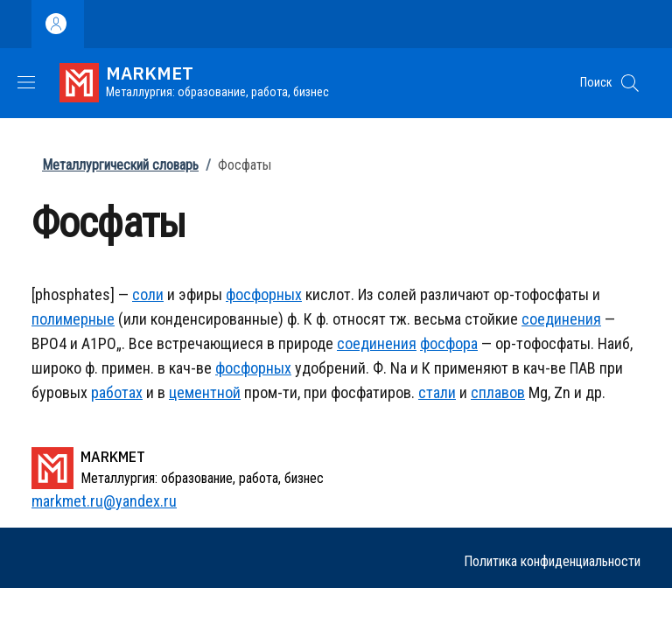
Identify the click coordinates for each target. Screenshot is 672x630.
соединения (561, 319)
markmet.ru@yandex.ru (104, 501)
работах (117, 392)
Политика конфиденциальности (552, 561)
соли (148, 294)
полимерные (73, 319)
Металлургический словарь (120, 165)
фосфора (449, 343)
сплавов (498, 392)
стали (437, 392)
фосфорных (264, 294)
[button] (630, 83)
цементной (205, 392)
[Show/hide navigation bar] (26, 82)
